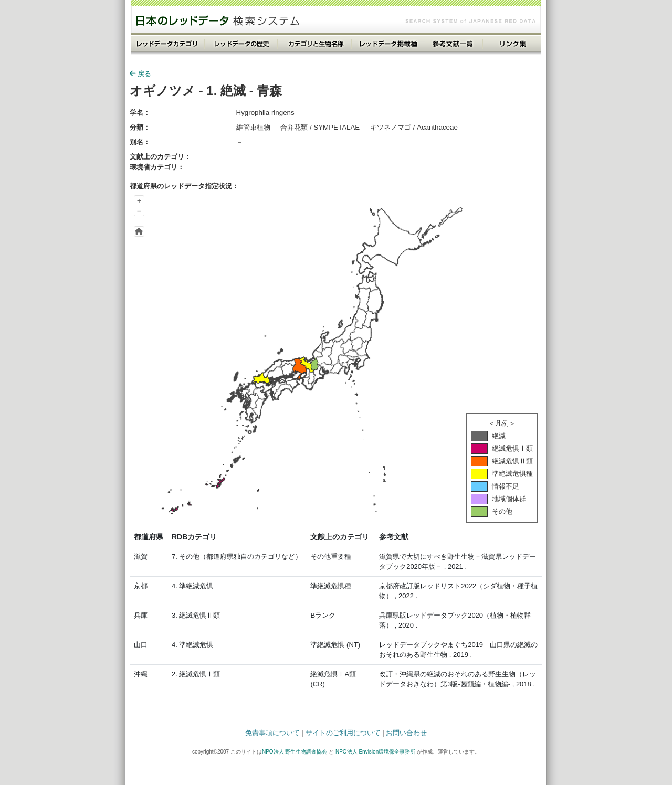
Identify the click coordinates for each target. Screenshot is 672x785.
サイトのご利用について (343, 733)
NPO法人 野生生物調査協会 (295, 752)
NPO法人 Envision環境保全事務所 (375, 752)
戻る (140, 74)
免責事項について (272, 733)
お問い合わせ (406, 733)
